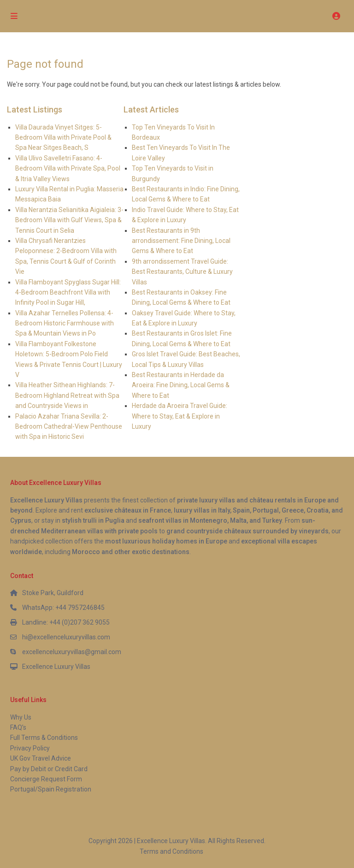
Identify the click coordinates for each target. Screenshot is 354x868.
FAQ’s (18, 727)
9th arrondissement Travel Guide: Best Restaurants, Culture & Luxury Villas (182, 272)
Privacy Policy (30, 748)
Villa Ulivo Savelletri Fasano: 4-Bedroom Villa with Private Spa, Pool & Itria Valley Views (68, 168)
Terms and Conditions (171, 851)
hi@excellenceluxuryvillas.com (66, 637)
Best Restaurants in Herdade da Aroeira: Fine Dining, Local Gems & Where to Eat (181, 385)
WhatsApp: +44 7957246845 (63, 608)
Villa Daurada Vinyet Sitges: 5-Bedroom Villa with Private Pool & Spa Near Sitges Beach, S (63, 138)
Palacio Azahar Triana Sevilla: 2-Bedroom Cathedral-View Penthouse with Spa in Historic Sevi (69, 427)
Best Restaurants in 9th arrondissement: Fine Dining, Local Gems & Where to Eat (181, 241)
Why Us (21, 717)
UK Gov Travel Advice (41, 758)
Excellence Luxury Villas (56, 667)
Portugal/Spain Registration (51, 789)
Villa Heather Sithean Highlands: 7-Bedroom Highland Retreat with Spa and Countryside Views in (67, 395)
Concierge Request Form (46, 779)
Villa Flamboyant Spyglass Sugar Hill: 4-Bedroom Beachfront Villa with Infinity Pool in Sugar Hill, (68, 292)
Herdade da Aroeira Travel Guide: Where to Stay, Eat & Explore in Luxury (180, 416)
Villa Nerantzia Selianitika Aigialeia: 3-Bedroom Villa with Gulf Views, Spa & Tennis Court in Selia (69, 220)
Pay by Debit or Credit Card (49, 769)
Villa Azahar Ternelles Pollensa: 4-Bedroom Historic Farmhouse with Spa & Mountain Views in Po (65, 323)
